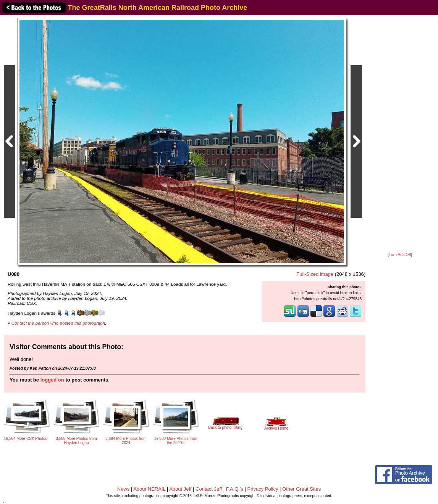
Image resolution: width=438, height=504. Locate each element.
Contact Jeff (209, 489)
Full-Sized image (315, 274)
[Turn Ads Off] (400, 255)
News (124, 489)
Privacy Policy (263, 489)
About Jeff (180, 489)
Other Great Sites (301, 489)
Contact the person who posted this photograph (58, 323)
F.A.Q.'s (235, 489)
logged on (52, 380)
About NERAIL (149, 489)
